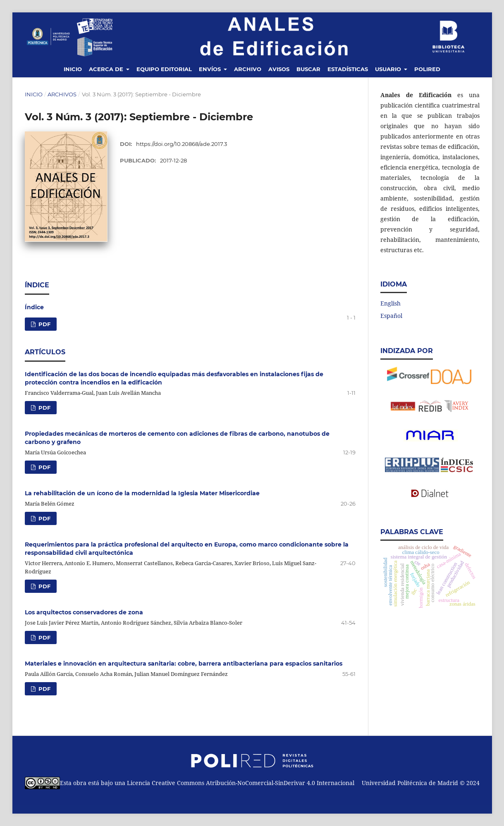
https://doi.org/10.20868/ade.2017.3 (182, 144)
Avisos (279, 69)
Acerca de (107, 69)
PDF (44, 324)
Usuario (389, 69)
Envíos (211, 69)
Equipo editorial (164, 69)
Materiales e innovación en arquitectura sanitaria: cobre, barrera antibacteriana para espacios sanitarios (184, 664)
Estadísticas (348, 69)
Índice (34, 307)
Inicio (73, 69)
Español (391, 316)
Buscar (308, 69)
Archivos (62, 94)
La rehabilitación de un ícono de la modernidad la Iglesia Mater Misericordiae (142, 493)
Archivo (248, 69)
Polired (427, 69)
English (391, 303)
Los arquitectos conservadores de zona (84, 612)
